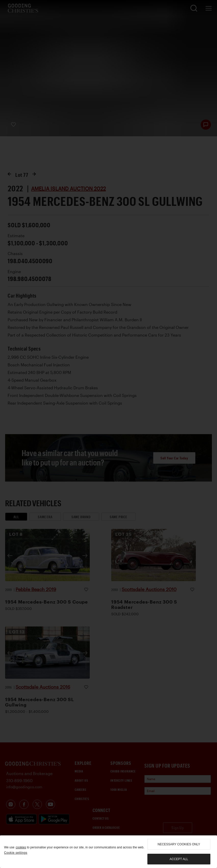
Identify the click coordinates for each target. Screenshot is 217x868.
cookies (21, 847)
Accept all (179, 859)
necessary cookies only (179, 844)
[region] (108, 852)
